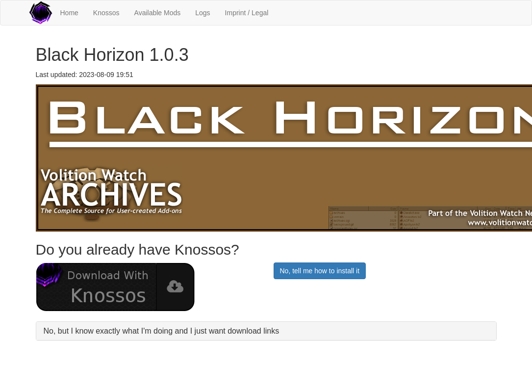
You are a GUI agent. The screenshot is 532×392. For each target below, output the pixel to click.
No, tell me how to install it (320, 271)
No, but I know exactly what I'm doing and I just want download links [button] (162, 331)
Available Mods (158, 13)
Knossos (106, 13)
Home (69, 13)
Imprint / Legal (247, 13)
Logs (203, 13)
